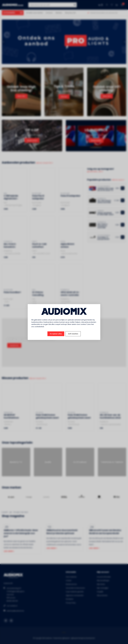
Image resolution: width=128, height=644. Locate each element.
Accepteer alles (56, 334)
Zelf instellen (73, 334)
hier (93, 324)
